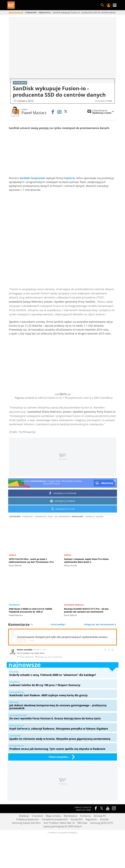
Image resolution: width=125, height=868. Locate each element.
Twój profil (109, 5)
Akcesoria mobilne (74, 623)
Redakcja (24, 834)
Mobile (12, 573)
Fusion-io (69, 196)
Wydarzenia (64, 535)
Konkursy (85, 834)
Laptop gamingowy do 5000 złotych (63, 844)
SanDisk (100, 535)
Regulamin (91, 837)
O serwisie (37, 834)
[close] (115, 499)
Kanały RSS (77, 837)
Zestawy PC (100, 834)
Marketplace (71, 834)
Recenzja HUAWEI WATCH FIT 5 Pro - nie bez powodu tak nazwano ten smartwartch (86, 628)
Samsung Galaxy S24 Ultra (26, 841)
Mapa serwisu (53, 834)
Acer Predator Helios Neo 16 (59, 841)
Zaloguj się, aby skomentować (99, 643)
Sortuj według (58, 643)
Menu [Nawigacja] (115, 5)
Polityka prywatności (28, 837)
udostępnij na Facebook (63, 511)
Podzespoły (28, 535)
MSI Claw (82, 841)
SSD (56, 535)
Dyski (50, 535)
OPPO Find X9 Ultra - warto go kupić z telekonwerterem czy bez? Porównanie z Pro (31, 579)
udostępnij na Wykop (63, 519)
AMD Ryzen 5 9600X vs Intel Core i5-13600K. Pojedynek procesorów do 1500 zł (31, 628)
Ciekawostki (41, 535)
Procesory (14, 623)
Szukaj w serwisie (102, 5)
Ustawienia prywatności (55, 837)
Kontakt (104, 837)
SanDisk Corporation (33, 196)
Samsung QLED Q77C (102, 841)
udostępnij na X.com (63, 527)
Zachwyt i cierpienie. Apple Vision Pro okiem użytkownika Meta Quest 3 (86, 579)
